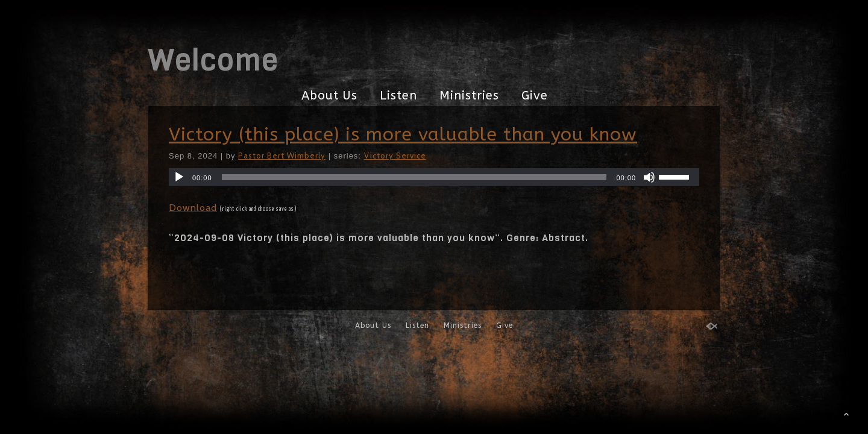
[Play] (179, 177)
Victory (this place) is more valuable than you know (403, 134)
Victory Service (395, 156)
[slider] (414, 177)
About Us (329, 96)
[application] (434, 177)
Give (535, 96)
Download (193, 208)
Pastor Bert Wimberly (282, 156)
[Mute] (649, 177)
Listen (398, 96)
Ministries (469, 96)
